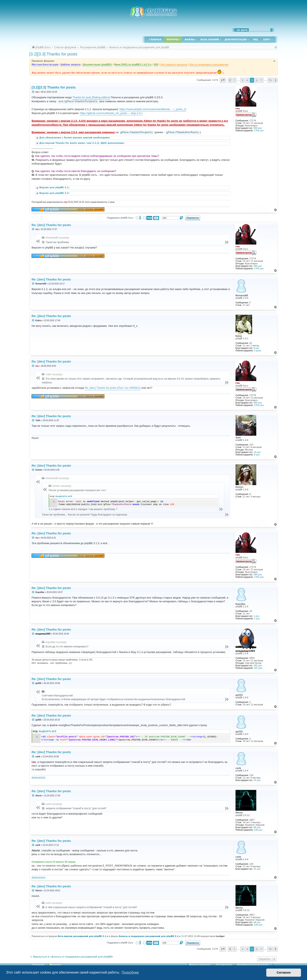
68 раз (257, 827)
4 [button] (247, 80)
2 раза (257, 351)
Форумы (173, 40)
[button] (223, 80)
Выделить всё (64, 496)
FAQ (255, 40)
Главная (155, 40)
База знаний (210, 40)
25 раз (257, 780)
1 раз (256, 616)
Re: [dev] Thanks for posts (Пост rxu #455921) (113, 388)
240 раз (258, 830)
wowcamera (38, 777)
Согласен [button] (284, 973)
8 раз (256, 348)
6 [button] (257, 80)
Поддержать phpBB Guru (120, 218)
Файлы (190, 40)
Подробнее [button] (130, 972)
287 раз (258, 668)
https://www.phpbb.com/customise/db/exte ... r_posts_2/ (153, 109)
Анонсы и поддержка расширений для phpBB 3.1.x (150, 936)
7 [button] (261, 80)
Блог (267, 40)
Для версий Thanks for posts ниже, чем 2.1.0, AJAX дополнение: (82, 143)
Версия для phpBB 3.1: (55, 188)
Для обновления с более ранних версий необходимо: (75, 138)
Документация (236, 40)
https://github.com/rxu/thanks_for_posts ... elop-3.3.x (111, 113)
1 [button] (235, 80)
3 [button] (242, 80)
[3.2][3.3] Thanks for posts (53, 54)
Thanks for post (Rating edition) (91, 97)
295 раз (258, 666)
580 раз (258, 128)
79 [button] (270, 80)
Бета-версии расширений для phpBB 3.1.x (83, 936)
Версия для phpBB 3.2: (55, 193)
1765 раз (259, 131)
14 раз (257, 452)
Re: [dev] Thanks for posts (51, 225)
